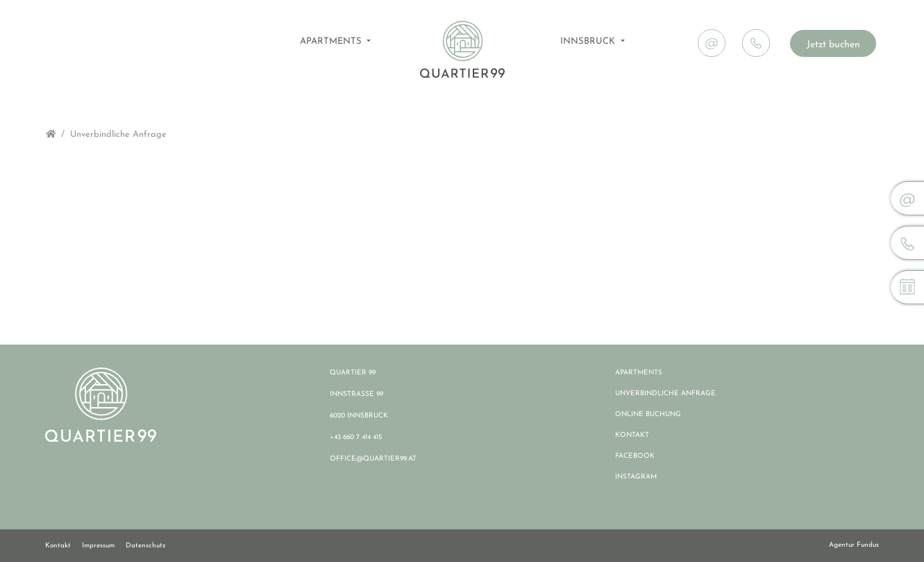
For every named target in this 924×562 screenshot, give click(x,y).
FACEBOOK (635, 456)
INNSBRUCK (589, 41)
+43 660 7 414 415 (356, 437)
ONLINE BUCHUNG (648, 414)
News (858, 12)
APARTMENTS (332, 41)
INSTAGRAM (636, 477)
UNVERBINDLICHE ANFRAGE (665, 394)
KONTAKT (632, 435)
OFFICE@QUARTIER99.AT (373, 459)
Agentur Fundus (854, 545)
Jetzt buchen (833, 45)
